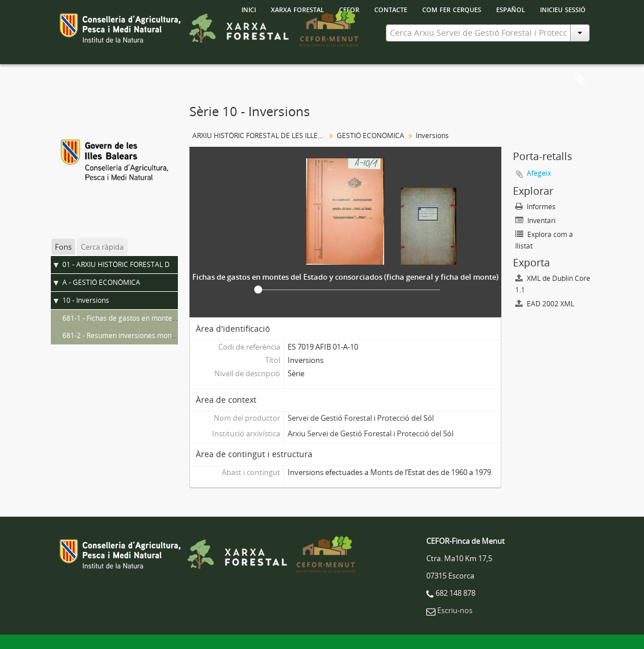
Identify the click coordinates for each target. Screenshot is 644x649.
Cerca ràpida (102, 247)
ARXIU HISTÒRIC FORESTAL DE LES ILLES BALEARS (260, 136)
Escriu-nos (455, 610)
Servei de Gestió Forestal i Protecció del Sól (361, 418)
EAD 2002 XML (545, 304)
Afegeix (539, 173)
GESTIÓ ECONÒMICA (371, 136)
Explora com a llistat (544, 240)
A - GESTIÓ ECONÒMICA (101, 282)
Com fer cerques (452, 9)
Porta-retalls (579, 79)
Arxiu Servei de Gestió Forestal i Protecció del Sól (371, 433)
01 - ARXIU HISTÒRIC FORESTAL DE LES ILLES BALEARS (150, 264)
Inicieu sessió (563, 9)
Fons (63, 247)
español (511, 9)
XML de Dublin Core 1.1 (553, 284)
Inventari (535, 220)
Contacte (391, 9)
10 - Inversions (86, 300)
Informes (535, 207)
